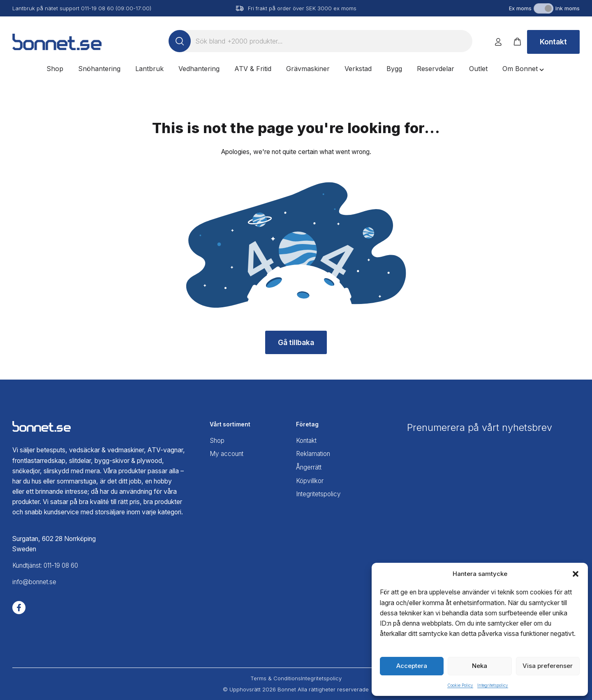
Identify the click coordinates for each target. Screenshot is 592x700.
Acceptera (412, 666)
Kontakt (553, 42)
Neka (480, 666)
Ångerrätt (310, 466)
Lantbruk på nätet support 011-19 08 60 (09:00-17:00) (82, 8)
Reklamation (314, 453)
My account (228, 453)
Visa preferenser (548, 666)
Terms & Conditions (276, 678)
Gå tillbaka (296, 342)
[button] (576, 574)
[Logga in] (498, 42)
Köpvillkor (310, 480)
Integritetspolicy (493, 685)
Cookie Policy (460, 685)
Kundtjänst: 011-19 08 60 (48, 565)
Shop (218, 440)
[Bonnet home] (57, 42)
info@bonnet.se (36, 582)
